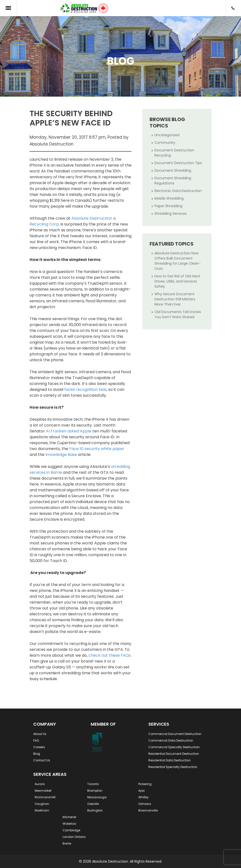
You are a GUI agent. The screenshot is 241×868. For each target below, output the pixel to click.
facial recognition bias (85, 389)
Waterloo (69, 824)
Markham (42, 810)
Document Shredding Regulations (173, 181)
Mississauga (97, 797)
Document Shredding (173, 170)
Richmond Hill (45, 797)
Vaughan (42, 804)
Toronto (93, 784)
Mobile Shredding (169, 198)
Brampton (95, 791)
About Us (40, 734)
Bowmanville (148, 810)
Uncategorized (167, 135)
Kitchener (69, 817)
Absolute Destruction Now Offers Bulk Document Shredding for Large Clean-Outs (178, 261)
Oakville (93, 804)
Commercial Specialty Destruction (174, 747)
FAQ (36, 740)
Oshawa (145, 804)
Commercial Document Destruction (175, 734)
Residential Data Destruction (170, 760)
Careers (39, 747)
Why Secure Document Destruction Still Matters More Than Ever (175, 299)
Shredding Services (171, 214)
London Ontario (74, 837)
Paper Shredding (168, 206)
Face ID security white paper (97, 449)
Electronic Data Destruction (178, 191)
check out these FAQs (110, 655)
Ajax (142, 791)
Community (165, 143)
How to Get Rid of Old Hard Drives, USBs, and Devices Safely (177, 281)
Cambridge (71, 830)
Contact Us (42, 760)
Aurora (40, 784)
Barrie (67, 843)
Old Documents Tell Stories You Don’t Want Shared (178, 314)
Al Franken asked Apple (69, 431)
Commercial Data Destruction (171, 740)
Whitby (143, 797)
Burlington (95, 810)
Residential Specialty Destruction (173, 767)
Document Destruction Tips (178, 163)
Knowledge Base (61, 455)
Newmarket (43, 791)
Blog (37, 754)
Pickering (145, 784)
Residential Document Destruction (174, 754)
